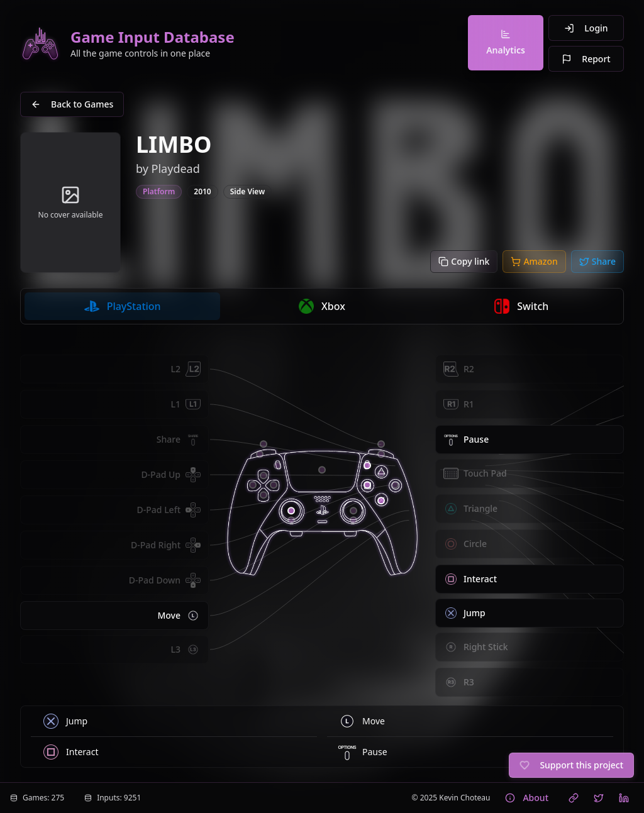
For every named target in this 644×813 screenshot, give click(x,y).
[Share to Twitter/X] (597, 262)
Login (586, 28)
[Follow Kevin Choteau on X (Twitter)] (599, 798)
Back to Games (72, 104)
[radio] (122, 306)
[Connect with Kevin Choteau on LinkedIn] (624, 798)
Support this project (571, 765)
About (527, 798)
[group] (322, 306)
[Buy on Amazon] (534, 262)
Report (586, 59)
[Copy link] (464, 262)
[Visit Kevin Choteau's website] (574, 798)
